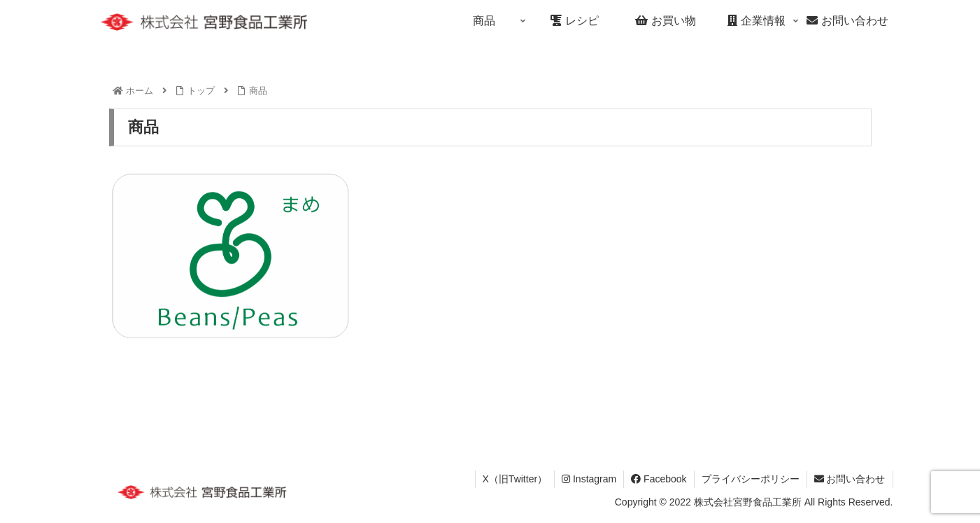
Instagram (589, 479)
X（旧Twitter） (515, 479)
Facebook (659, 479)
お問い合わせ (850, 479)
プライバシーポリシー (751, 479)
